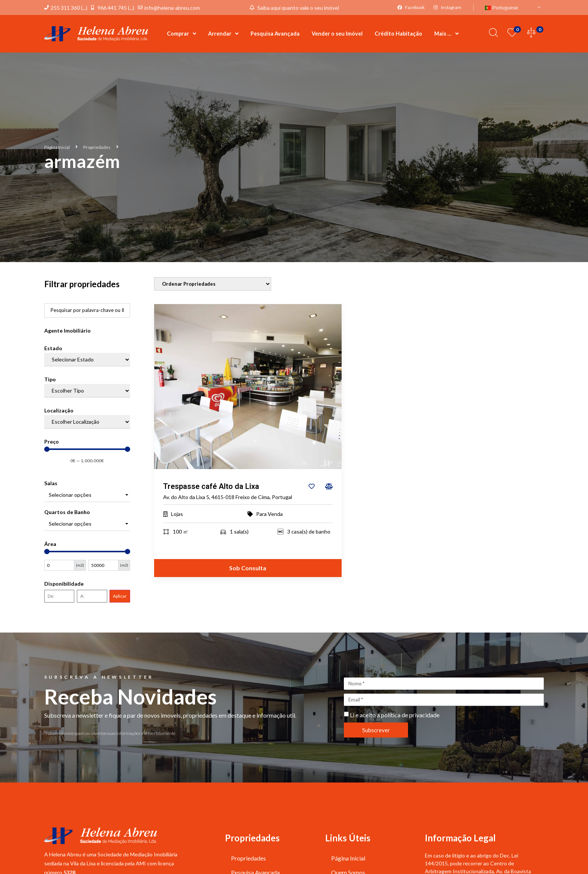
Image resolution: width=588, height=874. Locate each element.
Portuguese (501, 8)
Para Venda (269, 514)
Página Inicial (57, 147)
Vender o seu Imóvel (337, 34)
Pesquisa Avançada (275, 34)
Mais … (446, 34)
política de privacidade (410, 715)
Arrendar (223, 34)
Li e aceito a (395, 715)
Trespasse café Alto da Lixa (211, 487)
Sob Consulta (248, 568)
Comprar (181, 34)
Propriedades (97, 147)
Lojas (177, 514)
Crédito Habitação (398, 34)
